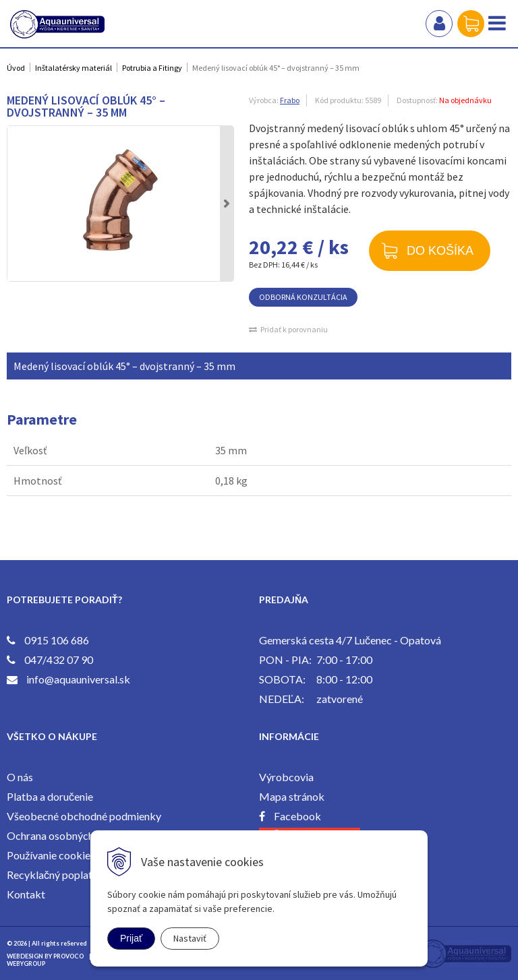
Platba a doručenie (50, 796)
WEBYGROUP (26, 963)
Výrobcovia (286, 777)
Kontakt (26, 894)
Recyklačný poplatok (56, 875)
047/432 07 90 (59, 660)
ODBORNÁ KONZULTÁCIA (303, 297)
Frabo (290, 100)
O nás (20, 777)
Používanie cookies (51, 855)
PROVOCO (68, 956)
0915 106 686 (57, 640)
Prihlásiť (439, 24)
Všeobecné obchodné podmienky (84, 816)
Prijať (131, 938)
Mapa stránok (292, 796)
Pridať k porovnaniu (294, 329)
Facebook (297, 816)
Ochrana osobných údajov (67, 835)
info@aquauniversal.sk (78, 679)
